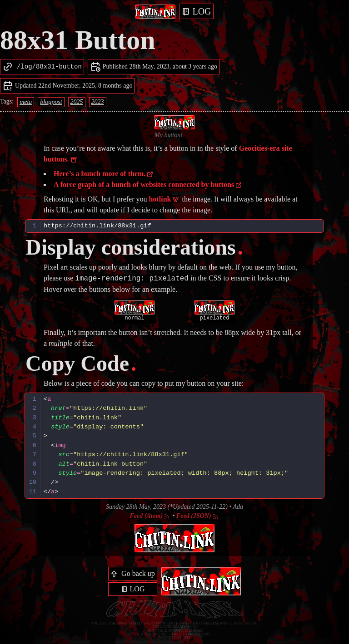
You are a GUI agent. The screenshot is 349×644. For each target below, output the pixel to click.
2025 (77, 102)
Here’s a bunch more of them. (104, 174)
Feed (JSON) (197, 516)
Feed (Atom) (150, 516)
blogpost (51, 102)
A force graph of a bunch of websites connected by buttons (148, 184)
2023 (98, 102)
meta (26, 102)
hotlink (164, 199)
